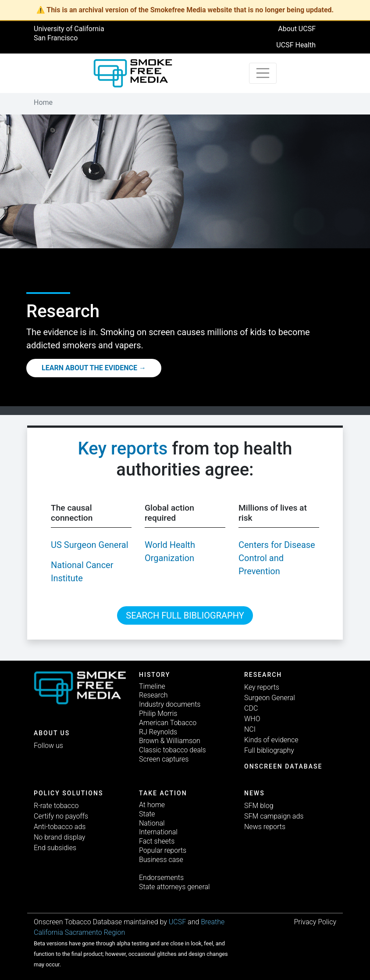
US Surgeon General (90, 545)
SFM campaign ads (274, 816)
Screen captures (164, 759)
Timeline (152, 686)
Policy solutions (68, 793)
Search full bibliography (185, 615)
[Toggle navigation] (263, 73)
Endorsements (161, 878)
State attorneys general (174, 887)
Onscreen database (283, 766)
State (147, 814)
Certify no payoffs (61, 816)
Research (153, 695)
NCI (250, 729)
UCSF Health (296, 45)
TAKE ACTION (163, 793)
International (158, 832)
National (152, 823)
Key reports (123, 449)
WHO (252, 719)
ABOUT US (52, 733)
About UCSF (297, 29)
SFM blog (259, 806)
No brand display (59, 837)
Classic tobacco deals (173, 750)
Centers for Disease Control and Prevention (277, 558)
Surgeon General (270, 698)
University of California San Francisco (69, 33)
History (155, 675)
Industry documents (170, 704)
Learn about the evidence (89, 368)
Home (43, 102)
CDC (251, 708)
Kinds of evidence (271, 740)
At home (152, 805)
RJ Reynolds (158, 732)
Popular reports (163, 850)
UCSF (177, 922)
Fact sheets (157, 841)
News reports (265, 827)
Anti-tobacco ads (60, 827)
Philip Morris (158, 714)
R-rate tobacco (56, 806)
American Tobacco (168, 723)
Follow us (48, 746)
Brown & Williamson (170, 741)
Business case (161, 860)
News (254, 793)
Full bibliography (269, 750)
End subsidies (55, 848)
